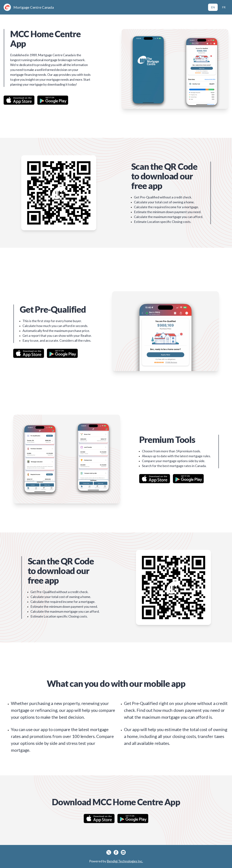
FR (224, 7)
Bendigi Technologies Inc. (125, 861)
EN (213, 7)
